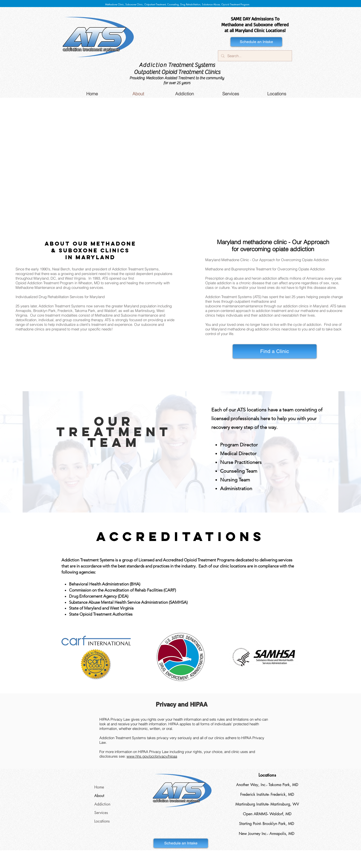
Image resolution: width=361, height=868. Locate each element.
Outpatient (147, 72)
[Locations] (267, 775)
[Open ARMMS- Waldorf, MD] (267, 814)
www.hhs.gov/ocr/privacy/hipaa (152, 756)
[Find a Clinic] (275, 351)
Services (101, 813)
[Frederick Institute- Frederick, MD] (267, 795)
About (99, 796)
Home (99, 787)
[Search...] (254, 56)
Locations (102, 821)
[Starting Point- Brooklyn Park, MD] (266, 824)
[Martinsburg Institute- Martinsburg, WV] (267, 804)
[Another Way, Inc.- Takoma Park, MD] (267, 785)
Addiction (102, 804)
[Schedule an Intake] (256, 42)
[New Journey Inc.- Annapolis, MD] (266, 834)
